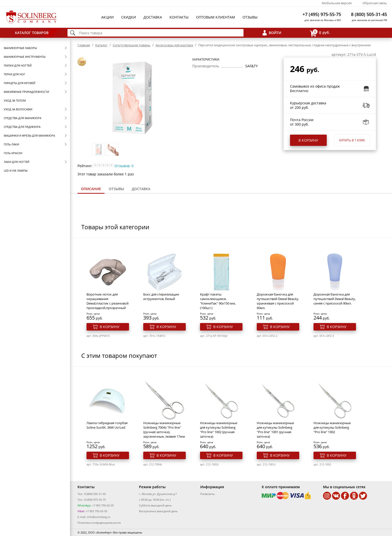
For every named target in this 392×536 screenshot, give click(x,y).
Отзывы (250, 17)
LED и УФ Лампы (16, 171)
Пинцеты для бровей (19, 83)
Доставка (153, 17)
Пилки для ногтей (18, 65)
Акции (107, 17)
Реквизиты (207, 494)
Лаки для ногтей (16, 162)
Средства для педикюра (22, 127)
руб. (320, 33)
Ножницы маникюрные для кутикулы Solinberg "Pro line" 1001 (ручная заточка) (275, 430)
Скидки (129, 17)
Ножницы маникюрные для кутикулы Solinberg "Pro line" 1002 (332, 427)
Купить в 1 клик (352, 140)
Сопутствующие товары (131, 45)
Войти (275, 33)
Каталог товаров (32, 33)
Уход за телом (15, 100)
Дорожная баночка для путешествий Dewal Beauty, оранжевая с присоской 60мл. (278, 301)
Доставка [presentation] (141, 189)
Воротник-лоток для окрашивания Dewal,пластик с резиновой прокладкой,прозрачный (107, 301)
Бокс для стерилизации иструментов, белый (161, 297)
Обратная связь (375, 3)
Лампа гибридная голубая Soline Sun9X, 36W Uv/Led (107, 425)
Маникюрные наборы (20, 48)
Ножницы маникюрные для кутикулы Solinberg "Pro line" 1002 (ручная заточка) (219, 430)
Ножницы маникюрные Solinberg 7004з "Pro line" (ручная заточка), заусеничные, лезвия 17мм (164, 430)
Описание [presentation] (91, 189)
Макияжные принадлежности (26, 92)
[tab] (91, 189)
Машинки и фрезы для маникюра (29, 136)
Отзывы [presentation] (116, 189)
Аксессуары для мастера (174, 45)
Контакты (179, 17)
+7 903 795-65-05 (103, 505)
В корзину (308, 140)
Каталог (101, 45)
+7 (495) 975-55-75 (322, 14)
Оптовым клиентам (215, 17)
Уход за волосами (18, 109)
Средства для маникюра (22, 118)
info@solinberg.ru (99, 517)
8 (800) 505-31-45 (369, 14)
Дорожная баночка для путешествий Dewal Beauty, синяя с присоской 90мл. (335, 299)
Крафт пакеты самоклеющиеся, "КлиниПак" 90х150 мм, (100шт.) (218, 301)
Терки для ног (14, 74)
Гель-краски (13, 153)
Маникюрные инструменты (25, 57)
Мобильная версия (337, 3)
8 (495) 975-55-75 (95, 500)
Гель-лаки (11, 144)
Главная (84, 45)
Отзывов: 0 (124, 166)
